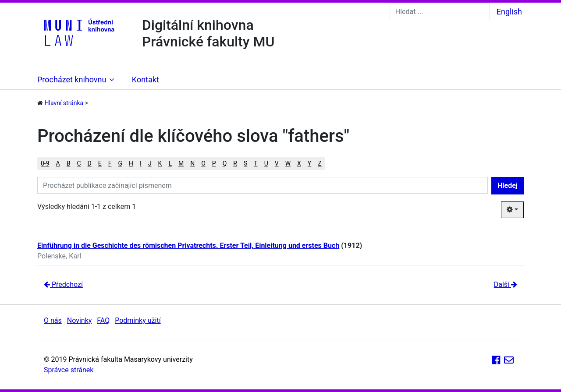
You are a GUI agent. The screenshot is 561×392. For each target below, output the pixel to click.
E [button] (100, 163)
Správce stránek (69, 370)
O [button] (203, 163)
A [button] (58, 163)
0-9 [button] (45, 163)
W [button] (288, 163)
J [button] (150, 163)
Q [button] (225, 163)
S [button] (245, 163)
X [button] (299, 163)
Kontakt (146, 79)
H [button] (131, 163)
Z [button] (320, 163)
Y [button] (309, 163)
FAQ (103, 320)
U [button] (266, 163)
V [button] (277, 163)
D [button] (90, 163)
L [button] (170, 163)
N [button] (192, 163)
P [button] (214, 163)
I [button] (141, 163)
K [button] (160, 163)
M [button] (181, 163)
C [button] (79, 163)
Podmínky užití (138, 320)
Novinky (80, 320)
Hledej (508, 185)
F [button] (110, 163)
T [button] (256, 163)
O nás (53, 320)
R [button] (235, 163)
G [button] (121, 163)
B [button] (69, 163)
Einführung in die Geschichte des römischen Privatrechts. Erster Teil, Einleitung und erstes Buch (188, 245)
